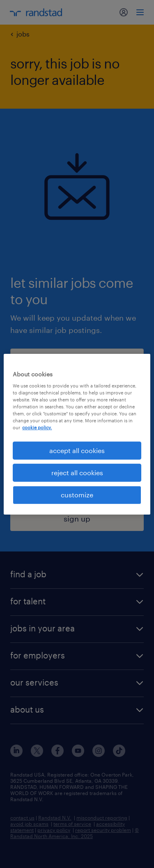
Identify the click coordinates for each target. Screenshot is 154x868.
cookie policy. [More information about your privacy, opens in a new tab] (37, 427)
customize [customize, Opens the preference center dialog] (77, 495)
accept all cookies (77, 450)
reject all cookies (77, 473)
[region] (77, 434)
